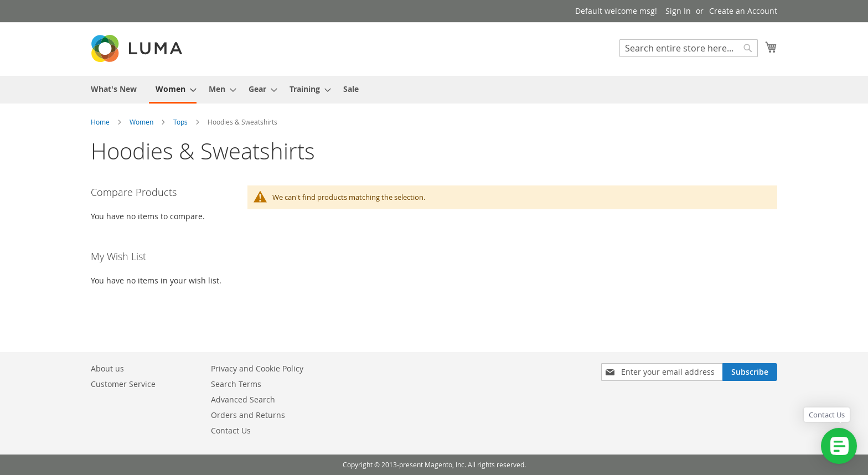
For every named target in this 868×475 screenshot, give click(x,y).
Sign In (678, 11)
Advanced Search (243, 399)
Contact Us (231, 430)
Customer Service (123, 384)
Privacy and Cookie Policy (257, 368)
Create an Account (743, 11)
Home (101, 122)
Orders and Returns (248, 415)
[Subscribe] (750, 372)
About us (107, 368)
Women (142, 122)
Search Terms (236, 384)
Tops (181, 122)
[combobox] (689, 48)
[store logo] (138, 48)
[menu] (434, 90)
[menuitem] (114, 89)
